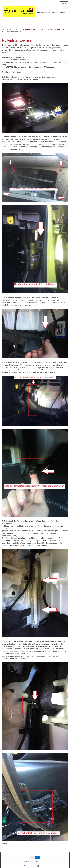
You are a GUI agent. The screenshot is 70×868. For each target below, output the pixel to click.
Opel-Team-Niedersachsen (29, 29)
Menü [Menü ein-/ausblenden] (64, 4)
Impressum (43, 866)
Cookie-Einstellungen (34, 861)
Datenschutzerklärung (31, 866)
